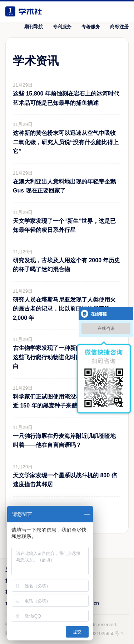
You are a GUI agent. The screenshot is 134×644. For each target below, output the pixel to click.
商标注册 (119, 27)
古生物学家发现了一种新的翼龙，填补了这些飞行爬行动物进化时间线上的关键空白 (64, 357)
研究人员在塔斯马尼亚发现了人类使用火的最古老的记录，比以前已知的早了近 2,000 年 (64, 309)
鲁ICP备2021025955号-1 (98, 633)
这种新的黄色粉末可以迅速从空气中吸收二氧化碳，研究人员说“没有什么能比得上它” (66, 142)
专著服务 (91, 27)
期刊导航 (34, 27)
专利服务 (62, 27)
